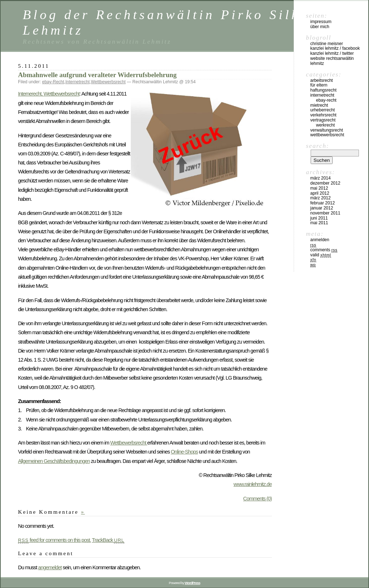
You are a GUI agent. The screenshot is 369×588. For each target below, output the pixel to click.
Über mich (320, 27)
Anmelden (320, 240)
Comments (324, 250)
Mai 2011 (319, 223)
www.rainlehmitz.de (253, 484)
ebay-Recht (53, 82)
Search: (317, 146)
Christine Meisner (327, 44)
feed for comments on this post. (54, 540)
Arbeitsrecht (322, 80)
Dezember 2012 (325, 183)
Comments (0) (257, 499)
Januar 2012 (322, 208)
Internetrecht (77, 82)
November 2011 (325, 213)
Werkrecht (325, 125)
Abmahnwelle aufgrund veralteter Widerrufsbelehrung (97, 75)
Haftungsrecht (323, 90)
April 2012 (320, 193)
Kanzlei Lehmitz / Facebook (335, 48)
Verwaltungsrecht (327, 130)
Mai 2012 (319, 188)
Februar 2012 (323, 203)
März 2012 (321, 198)
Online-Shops (184, 452)
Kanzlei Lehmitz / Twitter (332, 53)
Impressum (321, 22)
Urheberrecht (323, 110)
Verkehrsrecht (323, 115)
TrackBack (108, 540)
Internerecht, (31, 94)
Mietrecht (319, 105)
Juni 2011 (319, 218)
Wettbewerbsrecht (108, 82)
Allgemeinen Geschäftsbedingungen (54, 461)
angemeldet (50, 567)
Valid (321, 255)
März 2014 (321, 178)
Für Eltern (319, 85)
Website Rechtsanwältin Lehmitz (332, 61)
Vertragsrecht (323, 120)
